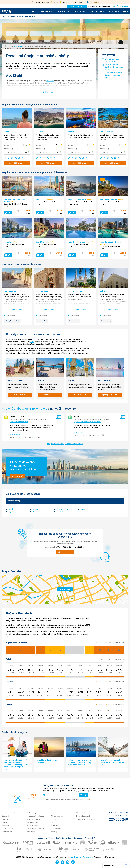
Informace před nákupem (35, 816)
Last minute (6, 819)
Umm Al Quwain (62, 509)
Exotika (5, 822)
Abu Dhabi (50, 81)
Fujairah (11, 512)
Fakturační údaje (32, 822)
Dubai (11, 509)
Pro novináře (56, 813)
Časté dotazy (31, 813)
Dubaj (32, 342)
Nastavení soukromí (83, 816)
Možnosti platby (32, 825)
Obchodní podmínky (34, 819)
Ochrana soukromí (82, 813)
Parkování (6, 825)
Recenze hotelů (8, 829)
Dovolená (13, 16)
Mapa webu (31, 832)
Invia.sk (72, 857)
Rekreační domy (8, 832)
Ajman (83, 509)
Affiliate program (57, 816)
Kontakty (54, 832)
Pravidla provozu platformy (85, 819)
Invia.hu (79, 857)
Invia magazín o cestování (36, 829)
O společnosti (56, 829)
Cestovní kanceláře (9, 813)
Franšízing (55, 825)
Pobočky (54, 822)
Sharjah (35, 509)
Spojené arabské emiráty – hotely (25, 408)
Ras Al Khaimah (38, 512)
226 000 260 (118, 819)
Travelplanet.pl (88, 857)
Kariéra (54, 819)
